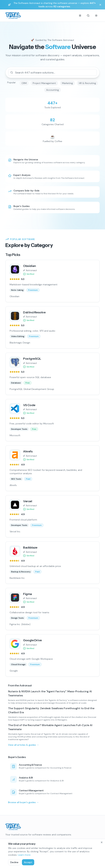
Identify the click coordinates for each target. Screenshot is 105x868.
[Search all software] (52, 105)
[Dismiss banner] (100, 5)
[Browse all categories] (52, 122)
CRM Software (13, 857)
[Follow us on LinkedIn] (13, 841)
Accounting (52, 90)
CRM (24, 83)
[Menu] (80, 16)
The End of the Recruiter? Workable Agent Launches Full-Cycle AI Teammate (50, 727)
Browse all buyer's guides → (23, 802)
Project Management (44, 83)
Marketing (67, 83)
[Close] (102, 861)
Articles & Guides (65, 857)
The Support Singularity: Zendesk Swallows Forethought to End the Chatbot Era (51, 710)
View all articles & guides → (24, 745)
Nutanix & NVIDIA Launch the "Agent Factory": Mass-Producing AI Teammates (50, 693)
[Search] (88, 16)
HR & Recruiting (87, 83)
